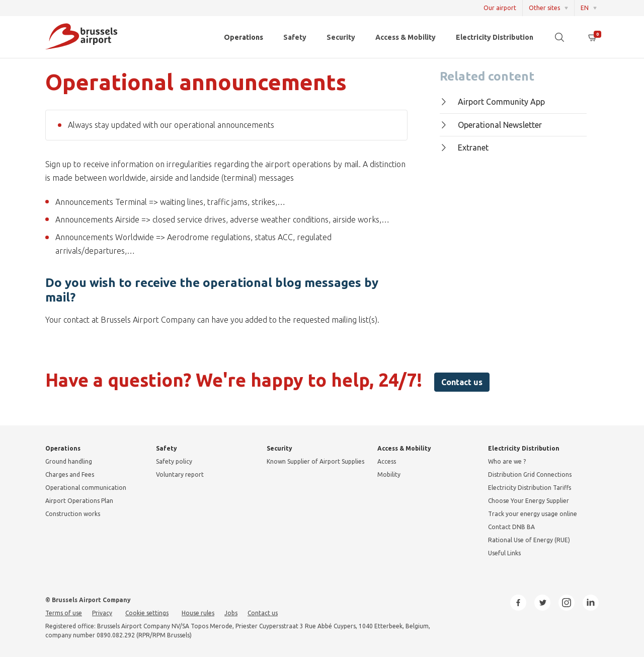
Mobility (389, 474)
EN (585, 8)
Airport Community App (492, 102)
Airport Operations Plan (79, 501)
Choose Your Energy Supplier (529, 501)
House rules (198, 613)
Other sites (544, 8)
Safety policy (174, 461)
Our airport (500, 8)
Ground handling (69, 461)
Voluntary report (180, 474)
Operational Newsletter (491, 125)
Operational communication (86, 488)
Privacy (102, 613)
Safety (295, 37)
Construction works (73, 514)
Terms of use (64, 613)
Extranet (464, 148)
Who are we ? (507, 461)
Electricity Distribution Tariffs (530, 488)
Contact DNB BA (511, 527)
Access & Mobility (406, 37)
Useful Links (504, 553)
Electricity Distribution (495, 37)
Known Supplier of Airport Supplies (315, 461)
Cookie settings (147, 613)
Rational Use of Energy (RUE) (529, 540)
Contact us (462, 382)
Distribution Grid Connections (530, 474)
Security (341, 37)
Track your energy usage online (533, 514)
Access (387, 461)
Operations (244, 37)
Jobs (231, 613)
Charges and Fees (70, 474)
